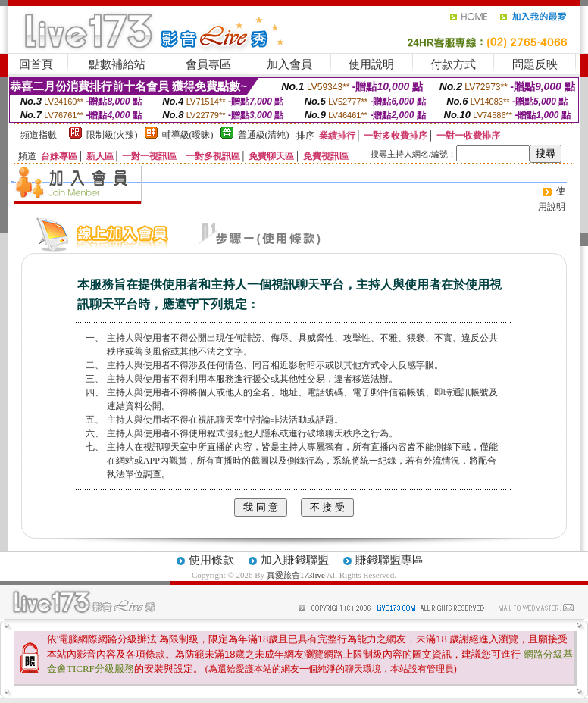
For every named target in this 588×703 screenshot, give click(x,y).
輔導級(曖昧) (188, 135)
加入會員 (289, 64)
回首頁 (36, 64)
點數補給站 (117, 64)
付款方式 (453, 64)
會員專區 (208, 64)
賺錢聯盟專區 (389, 560)
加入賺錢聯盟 (295, 560)
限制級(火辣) (112, 135)
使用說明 (371, 64)
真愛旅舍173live (296, 575)
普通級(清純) (264, 135)
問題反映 (535, 64)
